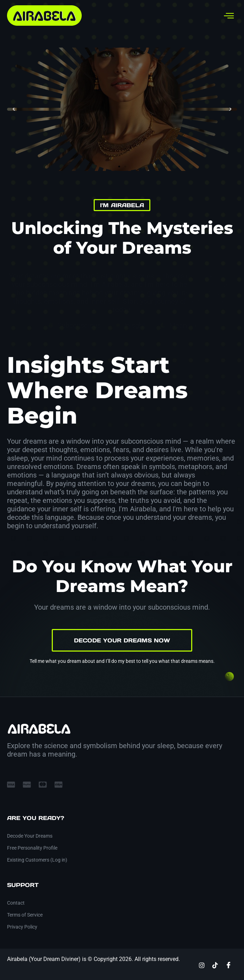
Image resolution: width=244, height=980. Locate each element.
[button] (14, 109)
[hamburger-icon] (229, 16)
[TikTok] (215, 965)
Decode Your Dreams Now (122, 640)
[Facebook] (229, 965)
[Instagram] (202, 965)
